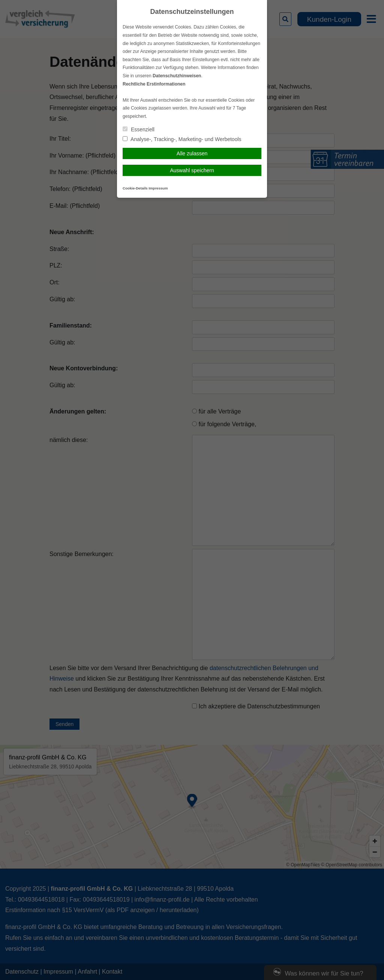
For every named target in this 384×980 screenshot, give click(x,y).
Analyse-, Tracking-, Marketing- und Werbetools (182, 139)
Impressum (158, 188)
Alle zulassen (192, 153)
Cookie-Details (135, 188)
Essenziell (139, 129)
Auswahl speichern (192, 170)
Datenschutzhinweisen (177, 76)
